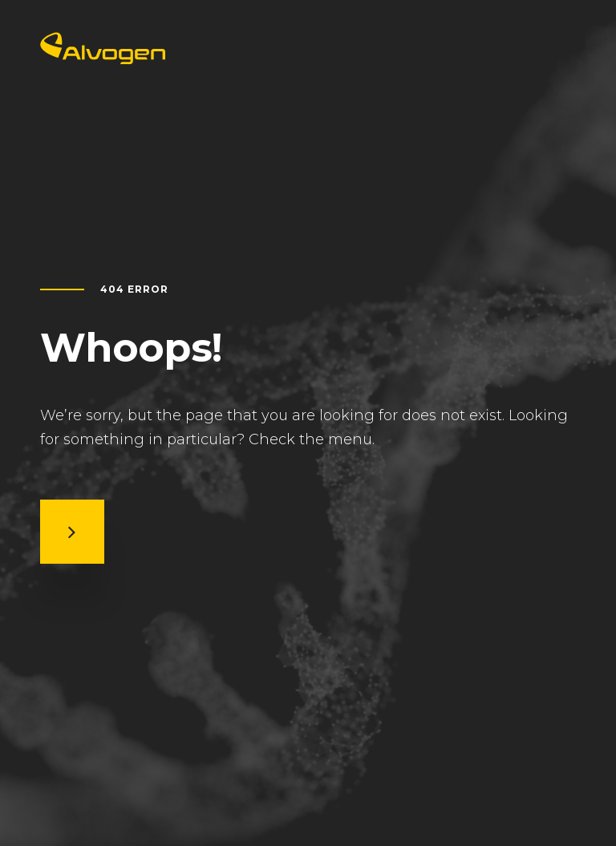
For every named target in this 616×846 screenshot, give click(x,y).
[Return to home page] (103, 59)
